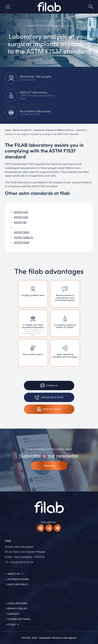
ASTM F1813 (22, 232)
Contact (13, 614)
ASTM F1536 (22, 243)
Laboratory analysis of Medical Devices (54, 130)
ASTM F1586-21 (23, 237)
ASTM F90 (20, 222)
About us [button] (14, 574)
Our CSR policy (18, 584)
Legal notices (17, 603)
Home (8, 130)
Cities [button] (11, 625)
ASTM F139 (21, 212)
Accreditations (18, 579)
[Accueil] (49, 7)
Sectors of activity (22, 130)
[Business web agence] (64, 638)
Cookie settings (19, 619)
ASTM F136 (21, 217)
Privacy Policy (18, 609)
